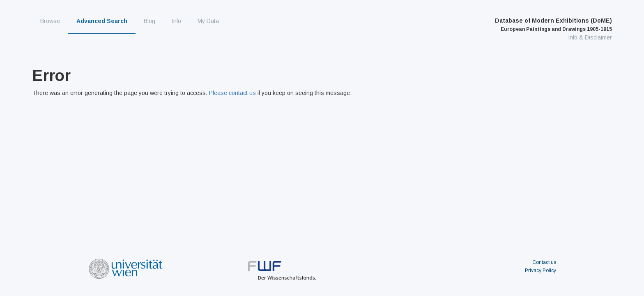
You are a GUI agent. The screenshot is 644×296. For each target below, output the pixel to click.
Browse (50, 21)
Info (176, 21)
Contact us (544, 262)
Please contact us (232, 93)
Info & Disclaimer (590, 37)
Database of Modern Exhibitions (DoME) (553, 25)
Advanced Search (102, 21)
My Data (208, 21)
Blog (149, 21)
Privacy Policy (540, 271)
